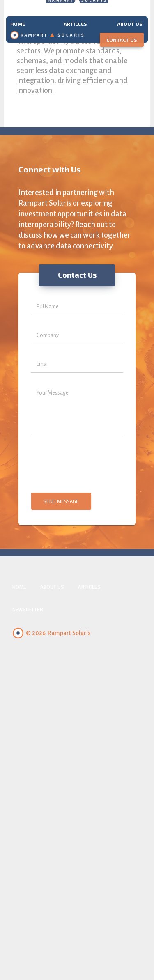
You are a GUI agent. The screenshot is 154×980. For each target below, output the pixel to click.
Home (18, 24)
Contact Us (122, 40)
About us (130, 24)
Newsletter (28, 610)
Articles (75, 24)
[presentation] (76, 464)
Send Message (61, 501)
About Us (52, 587)
